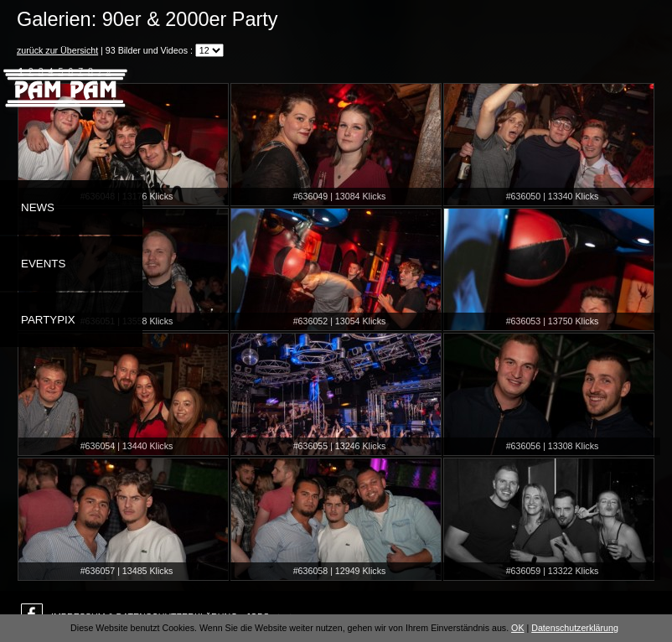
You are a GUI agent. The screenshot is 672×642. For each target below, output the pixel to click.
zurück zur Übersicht (57, 50)
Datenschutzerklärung (575, 628)
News (38, 207)
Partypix (48, 320)
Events (43, 264)
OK (517, 628)
